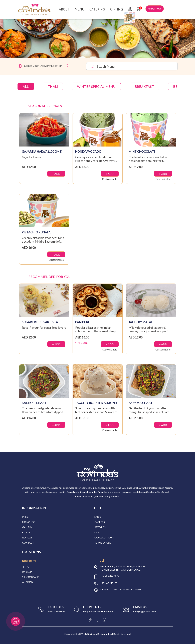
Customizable (110, 179)
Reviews (27, 538)
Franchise (29, 522)
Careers (100, 522)
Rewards (100, 527)
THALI (53, 86)
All (26, 86)
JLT (24, 567)
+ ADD (56, 174)
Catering (97, 9)
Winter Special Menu (96, 86)
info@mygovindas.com (145, 611)
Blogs (26, 532)
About (64, 9)
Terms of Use (103, 543)
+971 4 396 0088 (57, 611)
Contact (28, 543)
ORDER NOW (155, 9)
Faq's (98, 517)
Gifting (117, 9)
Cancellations (104, 538)
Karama (27, 572)
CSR (97, 532)
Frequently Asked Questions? (99, 611)
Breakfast (144, 86)
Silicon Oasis (31, 577)
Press (26, 517)
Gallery (27, 527)
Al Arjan (28, 582)
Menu (80, 9)
